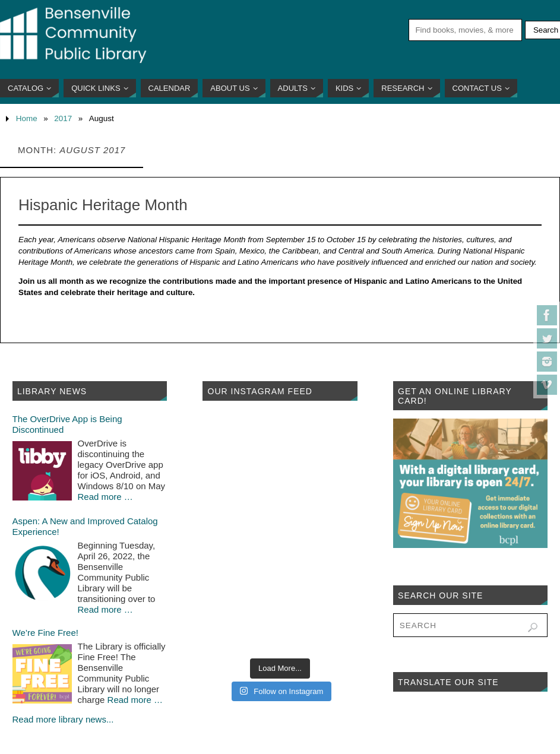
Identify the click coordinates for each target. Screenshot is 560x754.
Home (27, 118)
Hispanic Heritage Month (103, 205)
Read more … (105, 497)
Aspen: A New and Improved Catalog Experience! (85, 526)
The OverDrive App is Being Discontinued (67, 424)
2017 (63, 118)
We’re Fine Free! (45, 633)
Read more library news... (63, 719)
